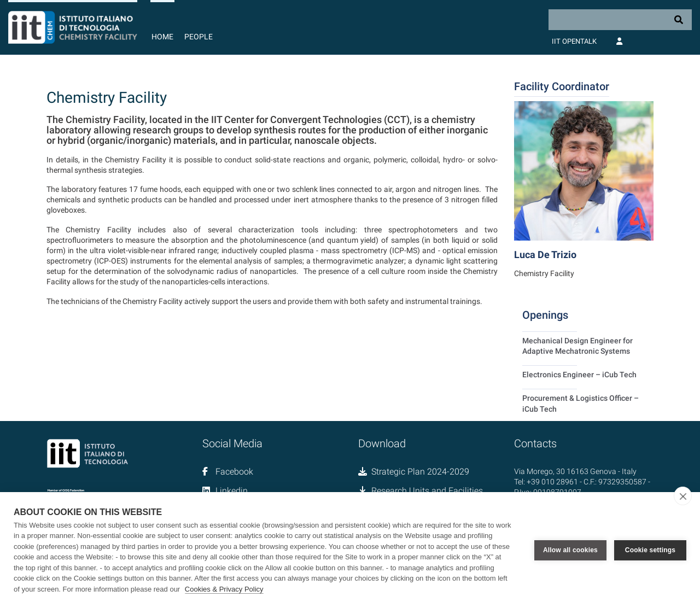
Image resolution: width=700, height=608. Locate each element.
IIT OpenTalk (574, 41)
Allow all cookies (570, 550)
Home (162, 37)
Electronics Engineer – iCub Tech (579, 375)
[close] (683, 496)
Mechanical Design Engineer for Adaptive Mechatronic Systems (577, 346)
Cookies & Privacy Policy (224, 589)
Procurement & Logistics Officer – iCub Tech (581, 403)
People (199, 37)
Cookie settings (650, 550)
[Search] (620, 20)
